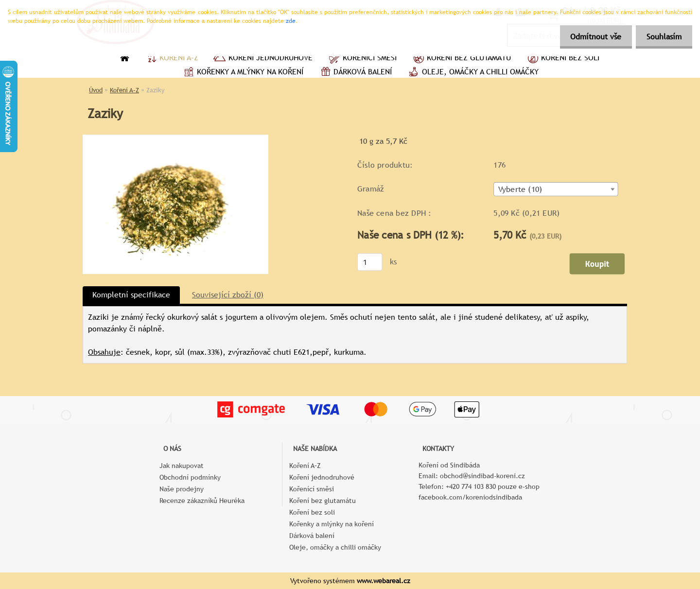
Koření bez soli (562, 59)
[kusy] (370, 262)
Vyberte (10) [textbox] (520, 190)
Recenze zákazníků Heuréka (202, 501)
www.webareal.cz (384, 581)
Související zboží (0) (228, 295)
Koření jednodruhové (263, 59)
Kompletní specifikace (131, 295)
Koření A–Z (171, 59)
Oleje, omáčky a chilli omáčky (472, 73)
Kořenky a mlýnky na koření (242, 73)
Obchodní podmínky (190, 477)
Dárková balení (355, 73)
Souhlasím (663, 37)
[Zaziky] (175, 138)
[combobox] (556, 189)
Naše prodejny (182, 489)
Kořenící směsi (362, 59)
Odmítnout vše (591, 37)
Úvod (96, 90)
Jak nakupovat (182, 466)
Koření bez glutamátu (461, 59)
